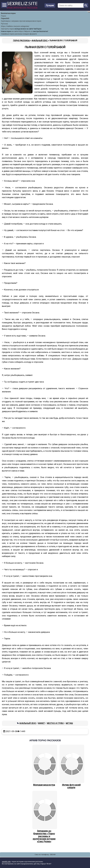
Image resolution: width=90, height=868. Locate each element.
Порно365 (5, 18)
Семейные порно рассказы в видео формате (19, 34)
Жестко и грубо (55, 723)
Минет (41, 723)
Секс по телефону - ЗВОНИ (45, 855)
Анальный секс (28, 723)
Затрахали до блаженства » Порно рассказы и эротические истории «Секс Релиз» (44, 817)
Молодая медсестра (44, 765)
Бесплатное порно (8, 13)
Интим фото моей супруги (71, 767)
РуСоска (4, 24)
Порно (4, 16)
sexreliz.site (6, 862)
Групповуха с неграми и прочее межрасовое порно (21, 21)
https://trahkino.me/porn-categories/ (15, 26)
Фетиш (69, 723)
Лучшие (50, 5)
